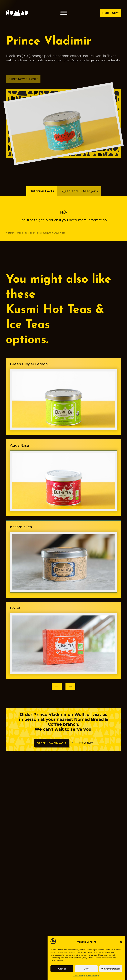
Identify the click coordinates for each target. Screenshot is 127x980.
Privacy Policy (92, 975)
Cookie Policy (79, 975)
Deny (86, 969)
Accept (62, 969)
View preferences (111, 969)
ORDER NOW (110, 13)
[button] (121, 942)
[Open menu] (64, 13)
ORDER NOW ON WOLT (52, 746)
